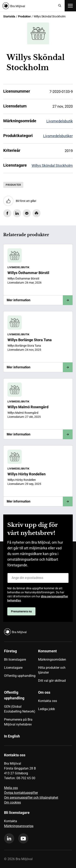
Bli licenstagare (15, 660)
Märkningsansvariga (19, 826)
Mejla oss (11, 788)
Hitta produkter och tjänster (52, 670)
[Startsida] (29, 6)
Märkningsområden (52, 660)
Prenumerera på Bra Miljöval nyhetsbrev (18, 722)
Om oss (44, 692)
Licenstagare (13, 668)
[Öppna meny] (70, 6)
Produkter (24, 16)
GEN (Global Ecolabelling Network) (20, 709)
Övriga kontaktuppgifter (21, 793)
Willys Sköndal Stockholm (52, 166)
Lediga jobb (47, 709)
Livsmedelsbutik (60, 121)
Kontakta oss (48, 701)
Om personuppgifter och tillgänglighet (31, 798)
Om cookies (12, 802)
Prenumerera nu (21, 611)
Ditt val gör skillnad (52, 681)
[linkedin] (9, 838)
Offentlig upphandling (20, 676)
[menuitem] (21, 667)
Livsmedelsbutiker (58, 136)
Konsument (47, 651)
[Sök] (60, 6)
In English (12, 736)
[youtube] (23, 838)
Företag (10, 651)
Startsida (9, 16)
